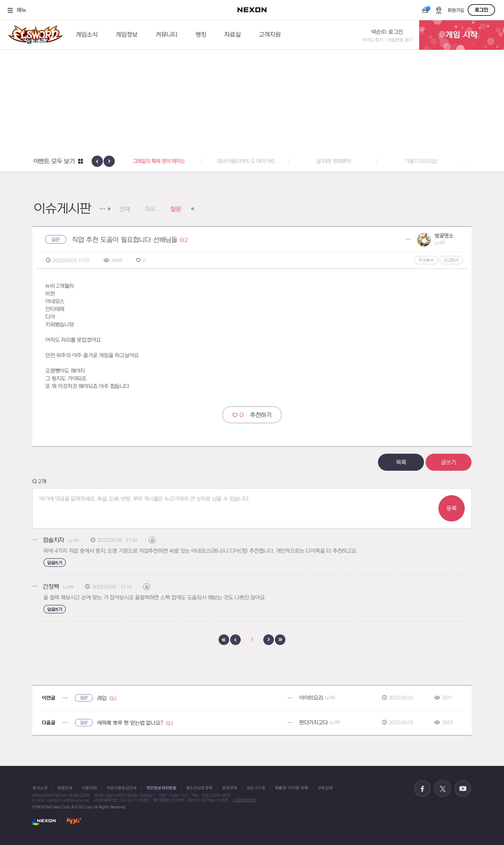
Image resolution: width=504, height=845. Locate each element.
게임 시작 (462, 35)
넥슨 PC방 (256, 788)
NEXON (44, 822)
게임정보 (127, 35)
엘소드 (33, 35)
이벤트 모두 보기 (54, 162)
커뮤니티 (166, 35)
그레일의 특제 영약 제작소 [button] (164, 161)
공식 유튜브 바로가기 (463, 789)
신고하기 (451, 260)
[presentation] (97, 161)
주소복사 (426, 260)
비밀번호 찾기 (400, 40)
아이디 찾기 (373, 40)
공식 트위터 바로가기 (443, 789)
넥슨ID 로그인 (387, 32)
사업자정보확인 (244, 800)
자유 (150, 209)
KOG (74, 822)
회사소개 (40, 788)
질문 (176, 209)
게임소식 (87, 35)
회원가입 (456, 10)
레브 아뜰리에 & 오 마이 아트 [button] (252, 161)
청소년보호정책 (199, 788)
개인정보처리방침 (161, 788)
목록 (401, 463)
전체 (125, 209)
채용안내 (65, 788)
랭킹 (201, 35)
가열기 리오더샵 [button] (427, 161)
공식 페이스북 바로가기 (422, 789)
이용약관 (90, 788)
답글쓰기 (55, 563)
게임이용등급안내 (122, 788)
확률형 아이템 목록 (292, 788)
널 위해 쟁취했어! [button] (340, 161)
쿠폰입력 (325, 788)
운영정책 (230, 788)
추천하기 (252, 415)
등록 (452, 509)
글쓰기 (449, 463)
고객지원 (270, 35)
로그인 (482, 10)
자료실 (233, 35)
